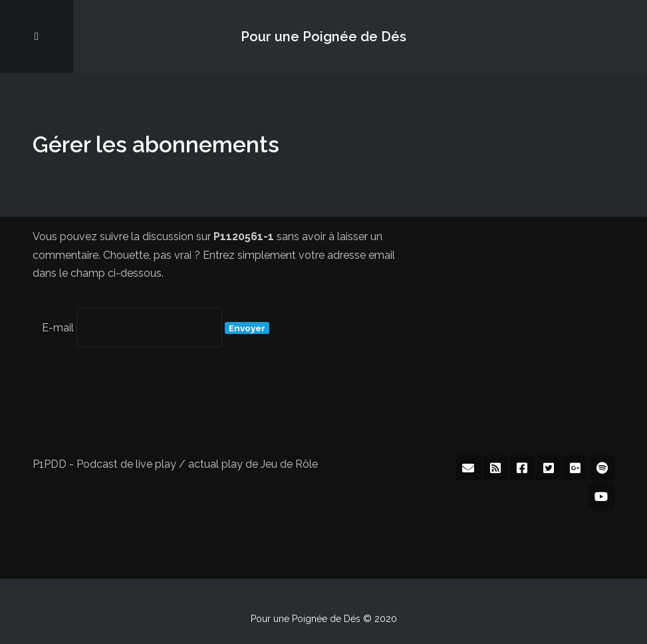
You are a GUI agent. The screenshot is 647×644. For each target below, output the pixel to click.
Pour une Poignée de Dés (323, 37)
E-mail (58, 328)
